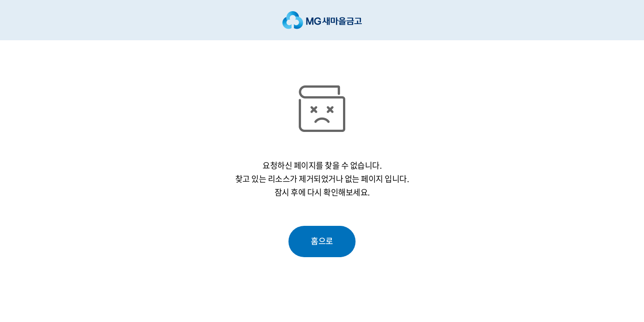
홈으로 (322, 241)
